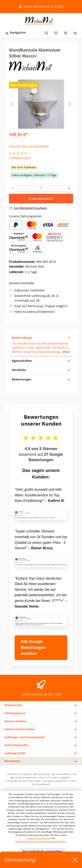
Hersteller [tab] (41, 370)
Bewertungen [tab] (41, 379)
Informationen (15, 713)
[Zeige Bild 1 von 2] (37, 125)
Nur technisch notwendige (43, 852)
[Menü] (16, 32)
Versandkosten (64, 774)
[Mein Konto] (66, 32)
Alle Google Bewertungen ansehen (33, 648)
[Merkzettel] (56, 32)
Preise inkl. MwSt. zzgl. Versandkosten (29, 146)
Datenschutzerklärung (39, 838)
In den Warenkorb (41, 199)
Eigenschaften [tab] (41, 361)
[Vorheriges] (12, 104)
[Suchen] (47, 32)
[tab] (41, 345)
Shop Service (13, 705)
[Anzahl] (41, 188)
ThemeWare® (43, 784)
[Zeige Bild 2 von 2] (45, 125)
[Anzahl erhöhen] (69, 188)
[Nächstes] (70, 104)
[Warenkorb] (75, 32)
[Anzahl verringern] (13, 188)
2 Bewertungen (20, 158)
